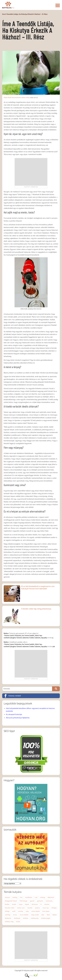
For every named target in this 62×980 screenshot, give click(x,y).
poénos (37, 908)
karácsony (49, 901)
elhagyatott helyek (11, 901)
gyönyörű (40, 901)
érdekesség (35, 918)
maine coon (21, 908)
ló (41, 904)
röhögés (54, 908)
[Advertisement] (31, 172)
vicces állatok (24, 915)
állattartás (8, 918)
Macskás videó (10, 908)
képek (27, 904)
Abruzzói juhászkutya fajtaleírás (18, 718)
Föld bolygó (23, 901)
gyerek (32, 901)
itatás (28, 98)
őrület (18, 922)
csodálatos (29, 897)
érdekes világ (9, 922)
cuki (36, 897)
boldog (15, 897)
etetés (23, 98)
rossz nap (46, 908)
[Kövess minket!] (31, 696)
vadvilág (8, 915)
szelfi (14, 911)
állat (43, 915)
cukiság (42, 897)
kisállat (7, 904)
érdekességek (46, 918)
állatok (55, 915)
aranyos (7, 897)
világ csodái (35, 915)
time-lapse (46, 911)
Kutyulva (8, 5)
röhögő (7, 911)
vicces (15, 915)
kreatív (14, 904)
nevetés (30, 908)
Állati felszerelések (14, 98)
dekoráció (51, 897)
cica (21, 897)
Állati (5, 98)
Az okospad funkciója (14, 714)
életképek (17, 918)
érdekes (26, 918)
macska (47, 904)
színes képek (36, 911)
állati (48, 915)
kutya (21, 904)
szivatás (21, 911)
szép (27, 911)
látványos (35, 904)
